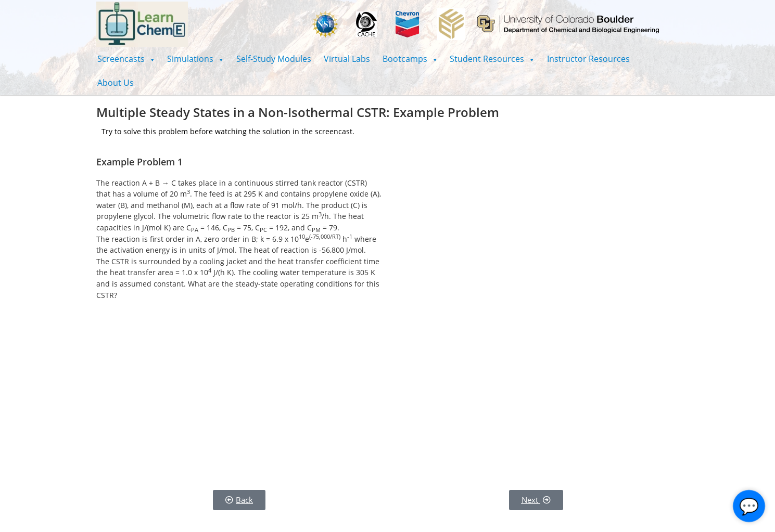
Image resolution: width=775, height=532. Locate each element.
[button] (126, 59)
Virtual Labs (347, 59)
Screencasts (126, 59)
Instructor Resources (588, 59)
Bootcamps (410, 59)
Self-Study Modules (274, 59)
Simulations (195, 59)
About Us (116, 83)
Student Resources (492, 59)
